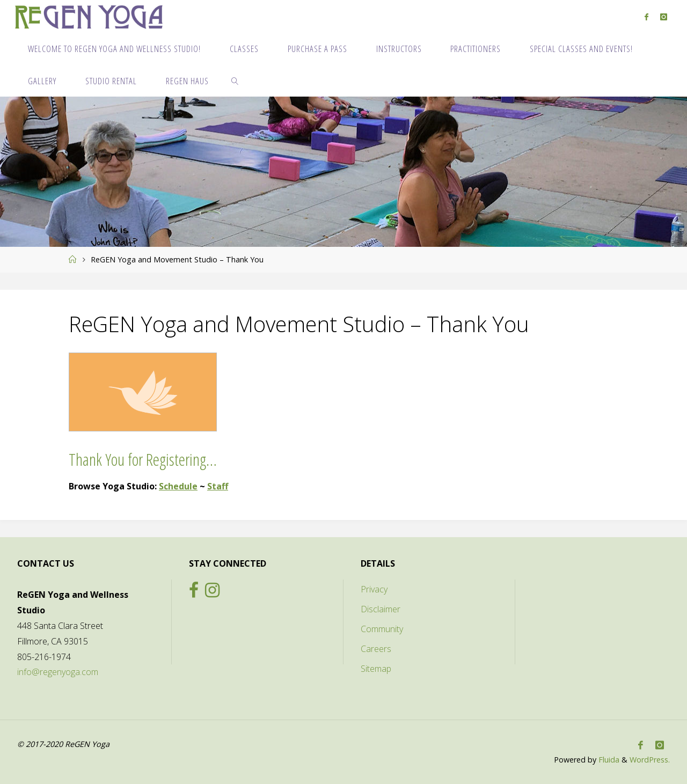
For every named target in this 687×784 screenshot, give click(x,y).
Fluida (608, 760)
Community (382, 629)
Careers (376, 649)
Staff (218, 486)
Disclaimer (381, 609)
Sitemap (376, 669)
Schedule (178, 486)
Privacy (374, 589)
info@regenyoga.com (58, 672)
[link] (235, 80)
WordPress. (650, 760)
